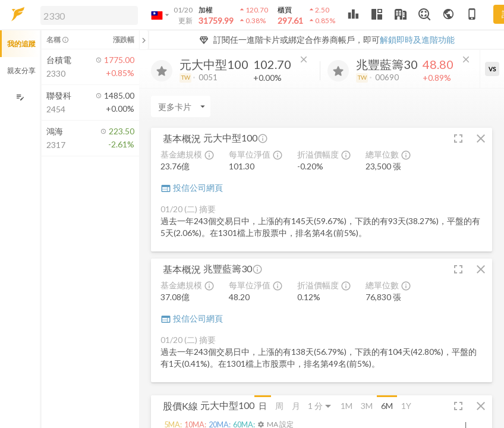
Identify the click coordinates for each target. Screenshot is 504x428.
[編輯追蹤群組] (20, 97)
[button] (87, 15)
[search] (89, 15)
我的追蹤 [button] (21, 44)
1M (346, 406)
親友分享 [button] (21, 70)
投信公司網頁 (192, 188)
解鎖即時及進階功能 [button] (417, 40)
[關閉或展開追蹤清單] (144, 40)
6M (387, 406)
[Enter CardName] (181, 106)
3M (367, 406)
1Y (406, 406)
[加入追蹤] (162, 71)
